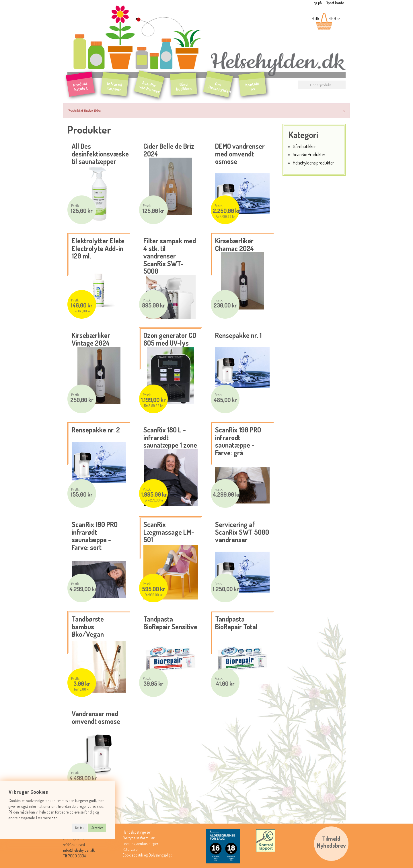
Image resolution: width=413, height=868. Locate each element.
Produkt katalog (80, 86)
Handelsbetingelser (137, 832)
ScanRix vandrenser (150, 87)
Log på (317, 3)
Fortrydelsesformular (139, 838)
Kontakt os (252, 86)
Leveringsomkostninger (140, 843)
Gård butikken (184, 87)
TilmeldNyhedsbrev (331, 842)
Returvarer (131, 849)
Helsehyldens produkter (313, 163)
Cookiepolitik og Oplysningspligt (147, 855)
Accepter (97, 828)
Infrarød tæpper (115, 87)
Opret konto (335, 3)
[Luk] (344, 110)
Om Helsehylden (220, 88)
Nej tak (80, 828)
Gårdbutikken (305, 146)
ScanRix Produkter (309, 154)
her (54, 818)
